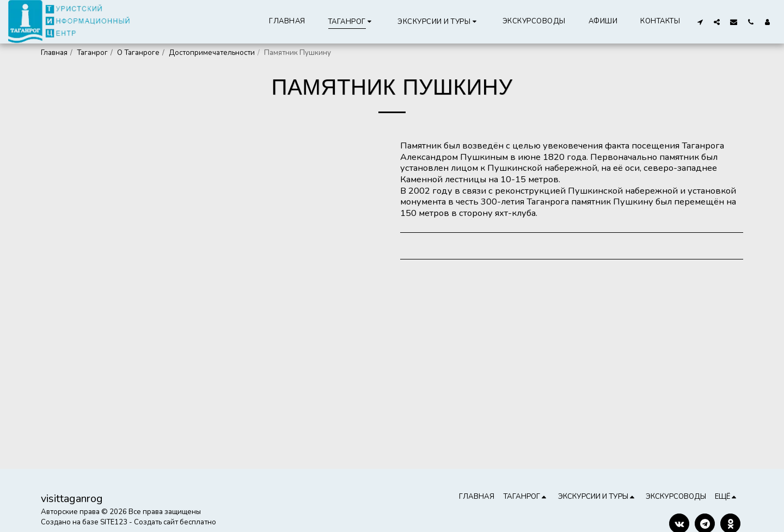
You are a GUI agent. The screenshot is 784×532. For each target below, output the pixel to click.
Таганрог (92, 53)
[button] (439, 21)
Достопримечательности (212, 53)
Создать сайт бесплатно (175, 522)
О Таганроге (138, 53)
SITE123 (114, 522)
